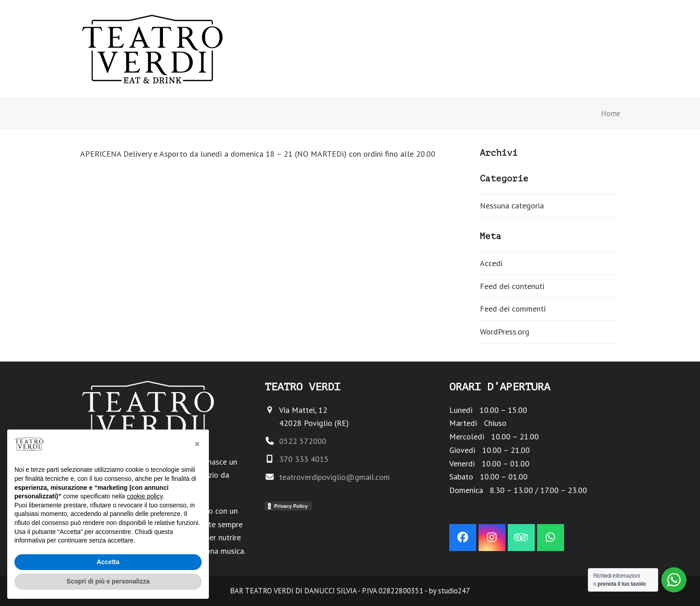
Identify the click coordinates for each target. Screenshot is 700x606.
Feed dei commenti (513, 309)
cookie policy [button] (145, 496)
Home (611, 113)
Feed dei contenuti (512, 286)
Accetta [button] (108, 562)
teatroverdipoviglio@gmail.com (334, 477)
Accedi (491, 263)
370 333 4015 (304, 459)
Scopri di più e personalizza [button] (108, 581)
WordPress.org (505, 332)
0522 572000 (303, 441)
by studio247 (449, 591)
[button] (197, 444)
